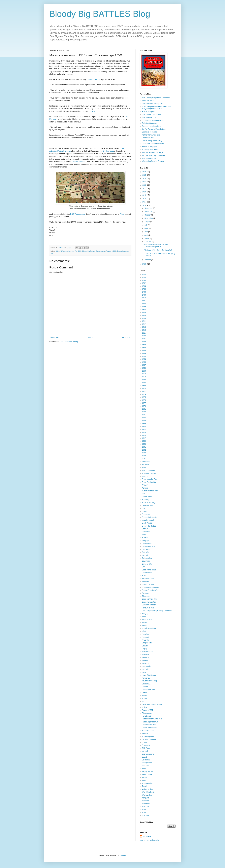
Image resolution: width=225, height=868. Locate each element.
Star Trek (145, 766)
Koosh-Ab (146, 637)
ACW (62, 251)
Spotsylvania (147, 763)
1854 (144, 359)
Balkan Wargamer (149, 112)
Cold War (146, 552)
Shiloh (144, 742)
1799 (144, 307)
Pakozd (145, 687)
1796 (144, 304)
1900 (144, 426)
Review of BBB (111, 251)
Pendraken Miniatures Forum (153, 144)
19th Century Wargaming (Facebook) (156, 98)
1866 (144, 386)
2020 (145, 192)
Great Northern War (149, 599)
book (144, 535)
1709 (144, 295)
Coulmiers (146, 561)
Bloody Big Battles (89, 251)
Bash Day (146, 500)
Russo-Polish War (149, 725)
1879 (144, 406)
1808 (144, 315)
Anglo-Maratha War (149, 479)
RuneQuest (146, 716)
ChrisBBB (147, 836)
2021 (145, 189)
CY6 (144, 567)
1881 (144, 409)
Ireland (145, 622)
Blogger (123, 855)
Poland (145, 699)
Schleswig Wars (148, 737)
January (148, 260)
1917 (144, 438)
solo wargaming (148, 754)
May (146, 232)
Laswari (145, 646)
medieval (145, 657)
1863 (58, 251)
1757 (144, 298)
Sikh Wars (146, 748)
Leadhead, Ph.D (148, 138)
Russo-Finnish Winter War (152, 719)
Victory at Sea (147, 789)
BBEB (144, 511)
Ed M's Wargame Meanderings (154, 129)
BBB (80, 251)
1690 (144, 280)
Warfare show (147, 795)
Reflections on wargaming (152, 704)
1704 (144, 286)
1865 (144, 383)
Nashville (145, 669)
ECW (144, 576)
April (146, 235)
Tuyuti (144, 786)
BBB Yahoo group (78, 214)
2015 (145, 264)
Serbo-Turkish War (149, 739)
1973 (144, 456)
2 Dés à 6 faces (148, 101)
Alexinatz (145, 464)
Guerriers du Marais (150, 132)
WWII (144, 813)
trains (144, 780)
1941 (144, 447)
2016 (145, 205)
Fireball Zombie (148, 579)
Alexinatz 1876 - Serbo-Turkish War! (158, 250)
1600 (144, 274)
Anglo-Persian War (149, 482)
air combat (146, 462)
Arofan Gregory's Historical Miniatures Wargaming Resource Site (156, 108)
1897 (144, 418)
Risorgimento (147, 713)
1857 (144, 365)
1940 (144, 444)
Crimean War (147, 564)
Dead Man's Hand (149, 570)
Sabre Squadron (148, 731)
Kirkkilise (145, 634)
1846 (144, 348)
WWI (144, 810)
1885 (144, 415)
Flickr (122, 214)
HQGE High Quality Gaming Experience (157, 611)
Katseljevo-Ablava (149, 628)
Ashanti (145, 488)
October (148, 215)
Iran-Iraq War (147, 619)
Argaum (145, 485)
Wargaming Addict (149, 158)
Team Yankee (147, 775)
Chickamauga (108, 151)
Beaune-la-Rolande (149, 517)
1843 (144, 342)
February (148, 242)
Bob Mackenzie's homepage (153, 120)
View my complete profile (149, 840)
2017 (145, 202)
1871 (144, 391)
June (147, 228)
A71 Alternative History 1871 (153, 104)
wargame (145, 798)
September (149, 218)
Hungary (145, 614)
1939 (144, 441)
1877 (144, 403)
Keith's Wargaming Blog (151, 135)
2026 (145, 172)
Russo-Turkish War (149, 728)
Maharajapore (147, 652)
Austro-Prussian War (150, 491)
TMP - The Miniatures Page (152, 152)
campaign (146, 541)
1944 (144, 453)
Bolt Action (146, 532)
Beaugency (146, 514)
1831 (144, 339)
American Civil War (71, 251)
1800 (144, 310)
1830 (144, 336)
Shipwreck (146, 745)
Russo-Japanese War (150, 722)
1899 (144, 424)
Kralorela (145, 640)
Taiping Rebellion (148, 771)
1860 (144, 371)
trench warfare (147, 783)
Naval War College (149, 675)
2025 (145, 175)
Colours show (147, 558)
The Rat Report (94, 79)
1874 (144, 394)
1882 (144, 412)
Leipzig (145, 649)
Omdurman (146, 684)
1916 (144, 435)
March (147, 238)
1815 (144, 333)
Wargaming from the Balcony (153, 161)
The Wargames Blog (150, 150)
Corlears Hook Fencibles (151, 126)
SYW (144, 769)
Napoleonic (146, 666)
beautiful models (148, 520)
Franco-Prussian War (150, 590)
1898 (144, 421)
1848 (144, 350)
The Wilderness (78, 162)
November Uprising (149, 681)
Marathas (146, 655)
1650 (144, 277)
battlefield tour (147, 505)
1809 (144, 318)
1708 (144, 292)
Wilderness (146, 804)
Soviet (144, 757)
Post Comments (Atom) (69, 342)
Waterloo (145, 801)
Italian (144, 625)
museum (145, 663)
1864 (144, 380)
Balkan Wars (147, 497)
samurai (145, 733)
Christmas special (149, 546)
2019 (145, 195)
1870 (144, 388)
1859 (144, 368)
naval (144, 672)
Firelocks (145, 581)
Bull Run (145, 538)
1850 (144, 356)
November (149, 212)
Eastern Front (147, 573)
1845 (144, 345)
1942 (144, 450)
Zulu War (145, 815)
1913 (144, 432)
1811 (144, 321)
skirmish (145, 751)
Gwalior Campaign (149, 605)
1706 (144, 289)
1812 (144, 324)
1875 (144, 397)
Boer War (146, 529)
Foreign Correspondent (151, 587)
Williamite (146, 807)
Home (91, 338)
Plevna (145, 695)
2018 (145, 199)
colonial (145, 555)
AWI (143, 494)
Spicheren (146, 760)
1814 (144, 330)
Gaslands (146, 593)
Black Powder (147, 523)
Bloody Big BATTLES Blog (100, 14)
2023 (145, 182)
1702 (144, 283)
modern (145, 661)
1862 (144, 374)
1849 (144, 353)
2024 (145, 179)
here (94, 111)
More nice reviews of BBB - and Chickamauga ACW (156, 246)
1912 (144, 429)
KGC (144, 631)
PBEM (144, 693)
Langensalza (147, 643)
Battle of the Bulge (149, 503)
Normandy (146, 678)
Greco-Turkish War (149, 602)
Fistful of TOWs (148, 584)
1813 (144, 327)
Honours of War (148, 608)
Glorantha (146, 596)
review (144, 707)
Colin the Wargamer (150, 123)
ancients (145, 476)
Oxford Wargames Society (152, 141)
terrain (144, 777)
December (149, 208)
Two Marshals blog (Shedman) (154, 155)
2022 (145, 185)
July (146, 225)
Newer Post (55, 338)
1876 (144, 400)
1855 (144, 362)
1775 (144, 301)
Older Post (126, 338)
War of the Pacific (149, 792)
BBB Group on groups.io (151, 114)
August (147, 222)
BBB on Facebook (149, 117)
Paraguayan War (148, 690)
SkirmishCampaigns (150, 147)
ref (143, 701)
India (144, 617)
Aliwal (144, 467)
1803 (144, 312)
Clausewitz (146, 549)
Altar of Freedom (148, 470)
